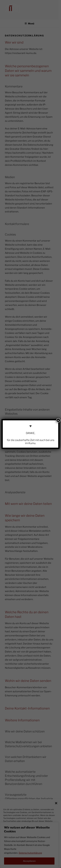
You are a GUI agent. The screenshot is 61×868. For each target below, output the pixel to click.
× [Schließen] (58, 420)
